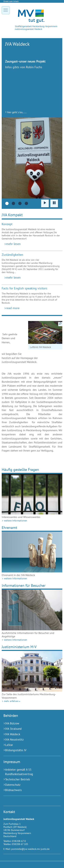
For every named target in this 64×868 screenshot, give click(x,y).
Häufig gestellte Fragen (20, 469)
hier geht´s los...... (17, 112)
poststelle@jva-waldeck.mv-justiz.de (30, 849)
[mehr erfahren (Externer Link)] (32, 671)
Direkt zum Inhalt (11, 1)
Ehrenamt (9, 528)
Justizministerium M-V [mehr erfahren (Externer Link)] (19, 647)
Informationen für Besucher (24, 585)
